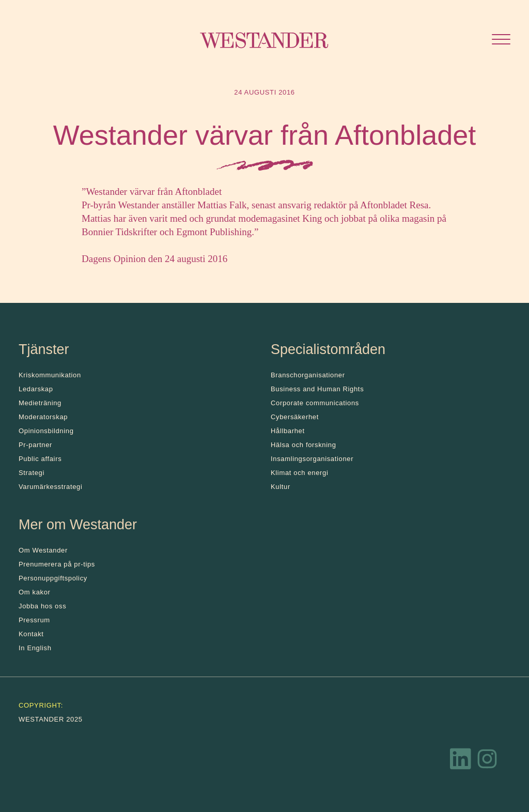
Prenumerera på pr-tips (57, 564)
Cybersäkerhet (295, 417)
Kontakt (31, 634)
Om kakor (35, 592)
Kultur (281, 487)
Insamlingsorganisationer (312, 459)
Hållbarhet (288, 431)
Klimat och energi (300, 473)
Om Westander (43, 550)
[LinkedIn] (461, 761)
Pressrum (34, 620)
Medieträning (40, 403)
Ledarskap (36, 389)
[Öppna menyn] (501, 41)
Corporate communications (315, 403)
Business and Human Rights (317, 389)
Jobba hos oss (42, 606)
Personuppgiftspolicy (53, 578)
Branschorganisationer (308, 375)
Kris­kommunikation (50, 375)
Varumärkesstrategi (50, 487)
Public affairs (40, 459)
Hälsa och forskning (304, 445)
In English (35, 648)
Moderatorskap (43, 417)
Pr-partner (35, 445)
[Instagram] (487, 761)
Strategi (32, 473)
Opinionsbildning (46, 431)
